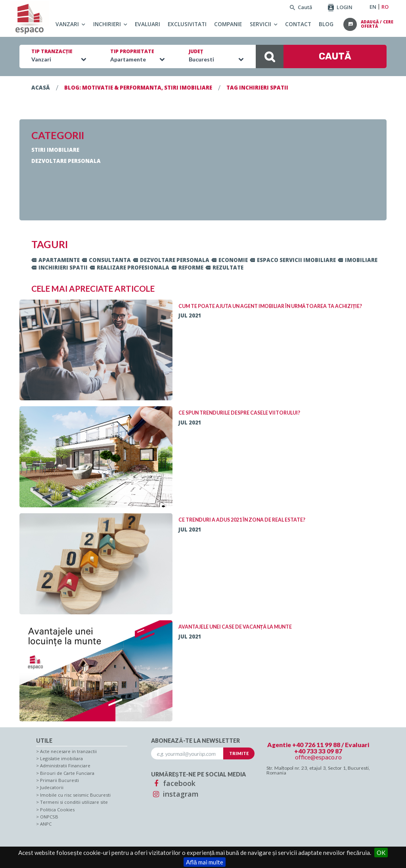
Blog (326, 24)
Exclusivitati (187, 24)
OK (381, 853)
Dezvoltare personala (66, 161)
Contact (298, 24)
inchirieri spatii (59, 268)
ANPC (46, 824)
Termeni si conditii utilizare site (74, 802)
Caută (301, 7)
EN (373, 7)
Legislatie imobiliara (61, 758)
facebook (173, 783)
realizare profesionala (129, 268)
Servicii (260, 24)
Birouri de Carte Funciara (67, 773)
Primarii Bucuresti (59, 780)
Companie (228, 24)
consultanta (106, 260)
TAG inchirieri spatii (257, 88)
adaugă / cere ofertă (377, 25)
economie (230, 260)
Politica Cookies (57, 810)
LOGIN (340, 7)
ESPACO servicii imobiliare (293, 260)
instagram (175, 794)
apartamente (56, 260)
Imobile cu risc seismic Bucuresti (75, 795)
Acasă (41, 88)
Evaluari (147, 24)
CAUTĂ (304, 56)
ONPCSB (49, 817)
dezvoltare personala (171, 260)
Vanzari (67, 24)
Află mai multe (204, 862)
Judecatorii (52, 787)
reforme (187, 268)
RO (385, 7)
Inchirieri (107, 24)
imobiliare (358, 260)
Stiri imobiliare (55, 150)
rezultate (224, 268)
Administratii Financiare (65, 766)
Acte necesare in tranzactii (68, 751)
